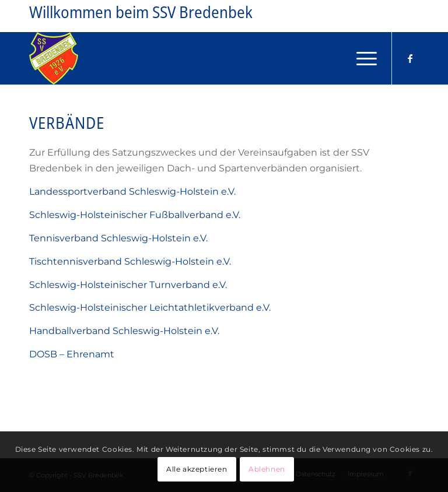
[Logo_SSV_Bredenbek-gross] (54, 58)
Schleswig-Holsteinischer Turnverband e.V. (128, 285)
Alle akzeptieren (197, 469)
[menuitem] (361, 58)
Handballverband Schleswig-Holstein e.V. (124, 331)
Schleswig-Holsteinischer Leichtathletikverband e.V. (150, 307)
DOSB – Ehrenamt (72, 354)
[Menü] (361, 58)
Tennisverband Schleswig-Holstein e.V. (118, 238)
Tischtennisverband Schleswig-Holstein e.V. (130, 261)
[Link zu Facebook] (410, 58)
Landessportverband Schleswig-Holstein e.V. (132, 191)
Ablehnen (267, 469)
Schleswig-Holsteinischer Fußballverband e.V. (135, 215)
